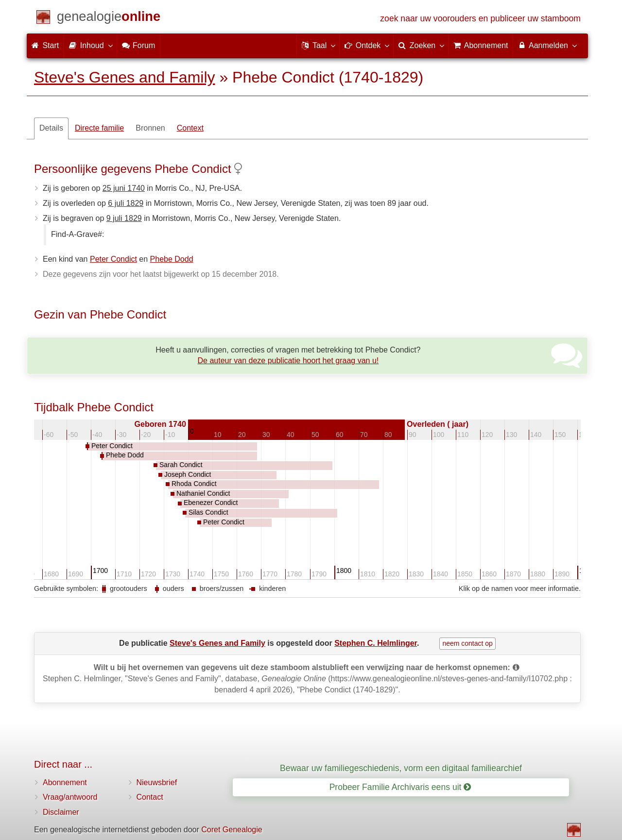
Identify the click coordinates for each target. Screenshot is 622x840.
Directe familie (99, 128)
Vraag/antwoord (70, 797)
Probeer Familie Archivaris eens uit (400, 787)
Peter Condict (113, 259)
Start (45, 45)
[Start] (109, 18)
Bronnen (150, 128)
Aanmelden (547, 45)
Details (51, 128)
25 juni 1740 (124, 188)
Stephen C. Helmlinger (376, 643)
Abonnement (65, 782)
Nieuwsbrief (157, 782)
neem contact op (467, 643)
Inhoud (90, 45)
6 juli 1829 (126, 203)
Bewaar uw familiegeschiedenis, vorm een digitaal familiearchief (401, 768)
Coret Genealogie (232, 830)
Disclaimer (61, 812)
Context (190, 128)
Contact (150, 797)
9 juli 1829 (124, 218)
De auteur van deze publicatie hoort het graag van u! (288, 361)
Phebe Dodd (172, 259)
